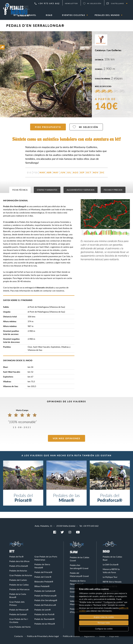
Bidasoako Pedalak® (44, 581)
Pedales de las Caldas (19, 585)
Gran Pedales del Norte (20, 627)
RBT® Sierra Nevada (112, 582)
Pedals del (23, 498)
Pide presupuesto (48, 127)
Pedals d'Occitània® (19, 566)
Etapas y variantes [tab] (47, 190)
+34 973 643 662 (49, 3)
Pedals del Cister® (43, 577)
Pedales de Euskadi (18, 614)
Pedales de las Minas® (45, 624)
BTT (12, 551)
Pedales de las (66, 498)
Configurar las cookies (104, 629)
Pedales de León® (43, 610)
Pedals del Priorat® (43, 572)
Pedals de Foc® (16, 557)
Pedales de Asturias (18, 571)
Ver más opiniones (66, 438)
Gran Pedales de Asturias (21, 575)
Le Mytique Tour (110, 577)
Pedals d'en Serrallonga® (46, 600)
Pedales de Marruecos (19, 589)
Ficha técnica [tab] (20, 190)
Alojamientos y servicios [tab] (81, 190)
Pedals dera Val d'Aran (19, 561)
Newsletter (71, 3)
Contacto (19, 636)
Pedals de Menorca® (19, 610)
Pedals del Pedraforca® (45, 605)
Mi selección (94, 3)
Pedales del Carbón (18, 580)
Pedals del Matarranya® (45, 596)
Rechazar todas (104, 623)
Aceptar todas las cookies (104, 617)
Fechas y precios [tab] (113, 190)
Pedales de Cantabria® (45, 591)
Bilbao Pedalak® (42, 586)
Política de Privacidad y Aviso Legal (43, 636)
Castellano (117, 3)
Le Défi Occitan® (111, 564)
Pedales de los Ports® (44, 614)
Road (106, 552)
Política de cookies (71, 636)
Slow (74, 552)
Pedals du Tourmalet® (44, 619)
